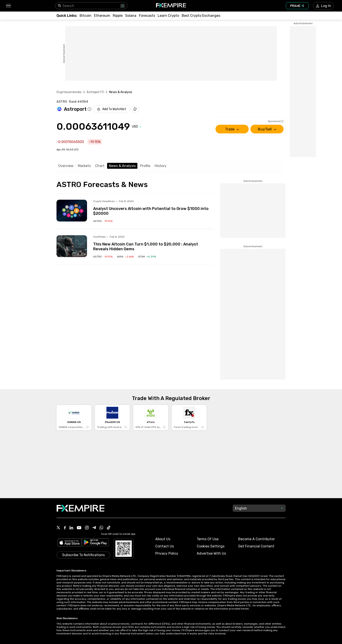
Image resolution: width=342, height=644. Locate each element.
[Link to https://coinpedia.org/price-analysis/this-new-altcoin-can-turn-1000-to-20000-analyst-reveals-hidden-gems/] (153, 243)
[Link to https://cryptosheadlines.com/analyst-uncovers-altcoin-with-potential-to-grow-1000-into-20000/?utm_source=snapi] (153, 208)
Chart (100, 166)
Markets (84, 166)
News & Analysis (122, 166)
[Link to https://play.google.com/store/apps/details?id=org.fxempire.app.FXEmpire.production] (95, 543)
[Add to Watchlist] (111, 109)
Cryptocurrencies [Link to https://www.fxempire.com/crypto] (69, 92)
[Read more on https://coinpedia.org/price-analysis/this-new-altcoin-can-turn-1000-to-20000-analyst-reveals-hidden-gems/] (72, 246)
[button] (8, 6)
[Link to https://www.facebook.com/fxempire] (65, 528)
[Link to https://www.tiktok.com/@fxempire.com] (109, 528)
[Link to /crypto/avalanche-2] (125, 257)
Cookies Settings (211, 546)
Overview (66, 166)
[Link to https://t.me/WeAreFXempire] (94, 528)
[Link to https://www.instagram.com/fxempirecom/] (87, 528)
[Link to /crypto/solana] (131, 16)
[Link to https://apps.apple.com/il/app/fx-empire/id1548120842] (70, 543)
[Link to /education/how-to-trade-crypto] (168, 16)
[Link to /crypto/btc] (85, 16)
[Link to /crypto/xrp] (118, 16)
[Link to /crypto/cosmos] (147, 257)
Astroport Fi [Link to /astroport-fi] (95, 92)
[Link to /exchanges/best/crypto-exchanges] (201, 16)
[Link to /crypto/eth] (102, 16)
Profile (145, 166)
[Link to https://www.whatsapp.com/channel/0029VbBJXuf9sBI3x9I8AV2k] (101, 528)
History (161, 166)
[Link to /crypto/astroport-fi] (103, 221)
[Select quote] (137, 127)
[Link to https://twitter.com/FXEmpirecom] (58, 528)
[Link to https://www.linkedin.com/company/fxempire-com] (71, 528)
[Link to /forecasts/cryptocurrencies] (147, 16)
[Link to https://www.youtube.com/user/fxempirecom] (79, 528)
